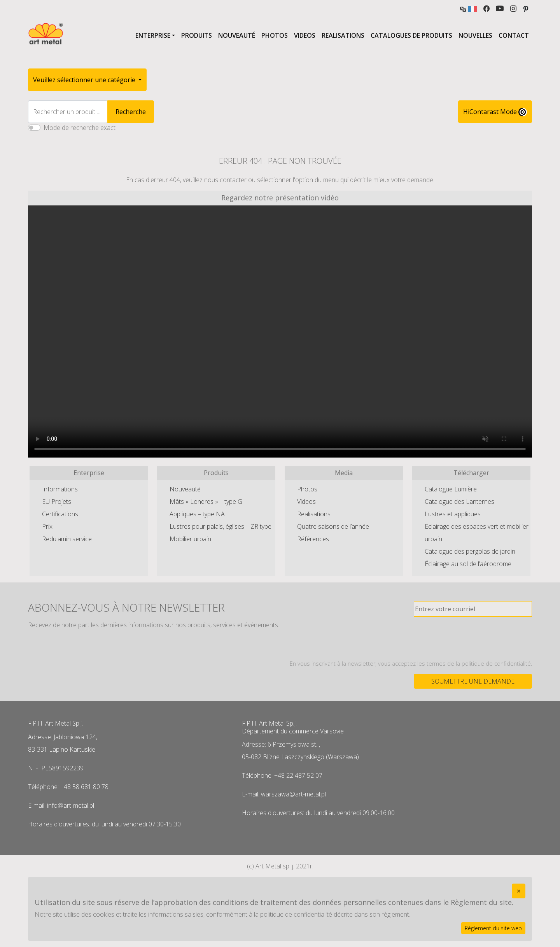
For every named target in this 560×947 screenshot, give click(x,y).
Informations (60, 489)
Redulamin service (67, 539)
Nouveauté (237, 35)
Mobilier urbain (190, 539)
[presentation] (473, 638)
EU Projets (57, 502)
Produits (197, 35)
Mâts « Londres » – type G (206, 502)
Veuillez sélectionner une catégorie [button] (85, 80)
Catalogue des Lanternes (459, 502)
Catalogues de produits (411, 35)
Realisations (343, 35)
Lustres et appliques (453, 514)
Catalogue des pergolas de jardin (470, 551)
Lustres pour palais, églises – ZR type (220, 526)
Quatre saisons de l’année (333, 526)
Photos (275, 35)
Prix (47, 526)
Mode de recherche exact (80, 128)
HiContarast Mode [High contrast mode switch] (495, 112)
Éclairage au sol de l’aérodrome (468, 564)
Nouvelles (475, 35)
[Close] (519, 891)
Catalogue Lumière (451, 489)
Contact (514, 35)
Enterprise (153, 35)
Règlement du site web (493, 928)
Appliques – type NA (197, 514)
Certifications (60, 514)
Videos (305, 35)
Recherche (131, 112)
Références (313, 539)
